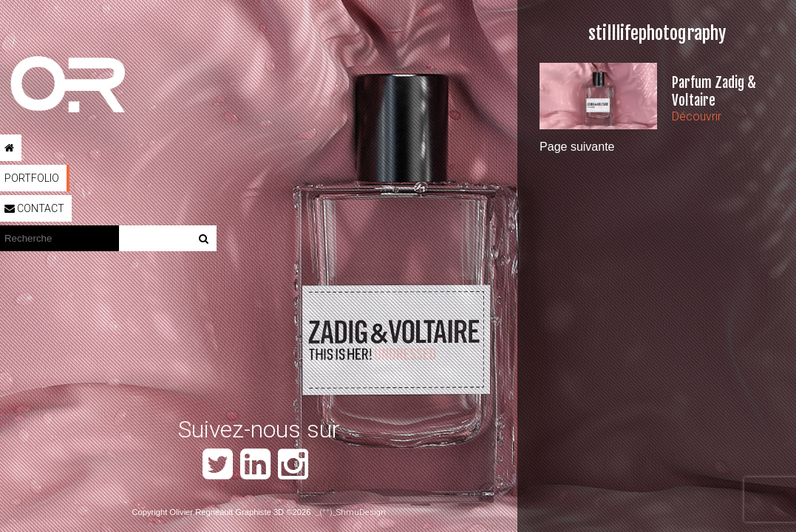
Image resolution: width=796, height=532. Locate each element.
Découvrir (697, 116)
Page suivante (577, 147)
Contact (34, 208)
